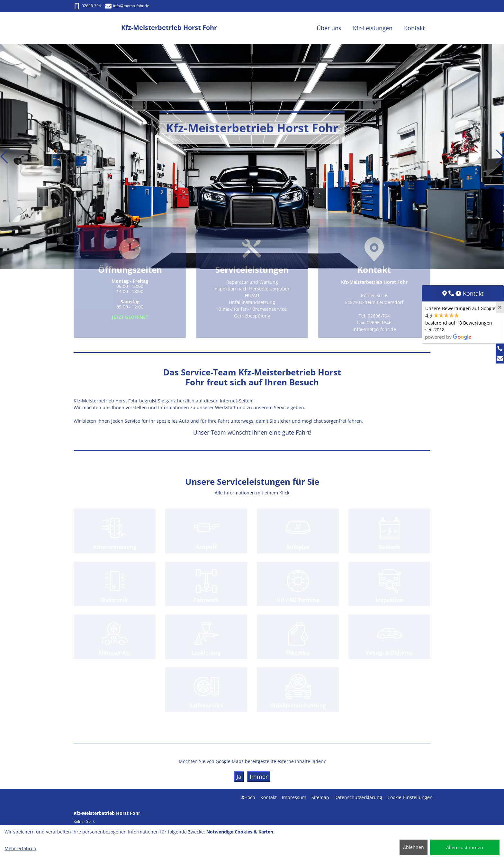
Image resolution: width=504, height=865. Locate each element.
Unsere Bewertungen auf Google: (461, 322)
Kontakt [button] (414, 28)
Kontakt (269, 797)
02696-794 (87, 6)
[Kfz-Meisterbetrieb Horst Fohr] (97, 28)
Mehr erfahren (20, 848)
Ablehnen (414, 847)
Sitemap (320, 797)
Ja (239, 777)
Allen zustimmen (465, 847)
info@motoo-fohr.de (127, 6)
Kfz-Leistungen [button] (373, 28)
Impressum (294, 797)
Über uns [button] (329, 28)
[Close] (500, 307)
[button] (4, 157)
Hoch (248, 797)
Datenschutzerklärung (358, 797)
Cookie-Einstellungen (410, 797)
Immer (259, 777)
